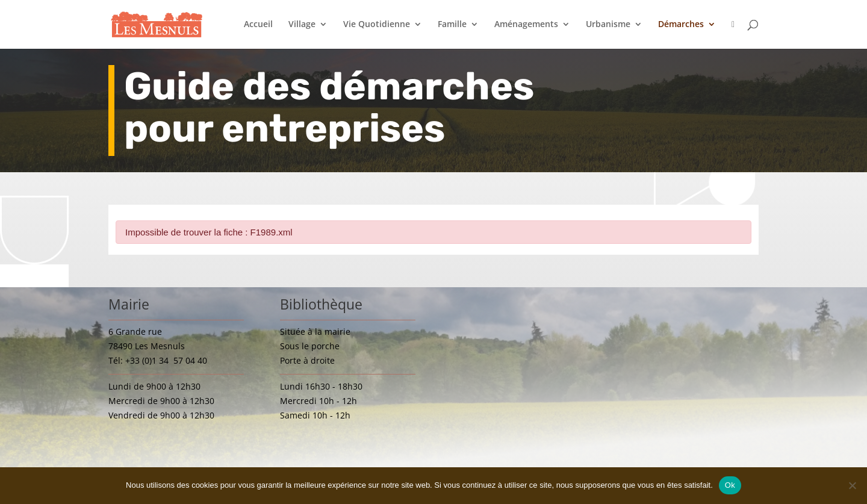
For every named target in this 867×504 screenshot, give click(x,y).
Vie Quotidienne (377, 25)
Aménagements (526, 25)
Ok (730, 485)
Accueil (258, 25)
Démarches (681, 25)
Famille (452, 25)
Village (302, 25)
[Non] (852, 485)
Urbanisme (608, 25)
